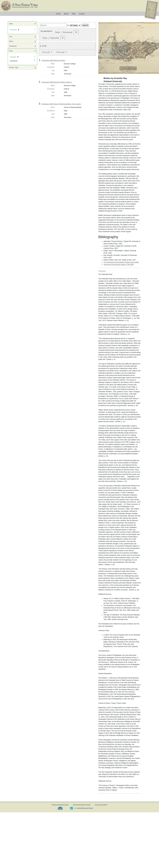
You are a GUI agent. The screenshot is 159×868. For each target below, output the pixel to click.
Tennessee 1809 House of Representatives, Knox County (61, 104)
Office (11, 41)
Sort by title (46, 52)
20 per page (60, 52)
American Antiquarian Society (60, 805)
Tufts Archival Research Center (82, 805)
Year (11, 37)
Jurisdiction (13, 46)
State (11, 24)
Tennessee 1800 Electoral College (53, 60)
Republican (14, 61)
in (68, 25)
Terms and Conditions (101, 805)
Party (11, 51)
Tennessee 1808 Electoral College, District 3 (57, 82)
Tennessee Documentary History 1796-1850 (119, 265)
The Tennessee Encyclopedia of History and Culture (121, 262)
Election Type (14, 68)
